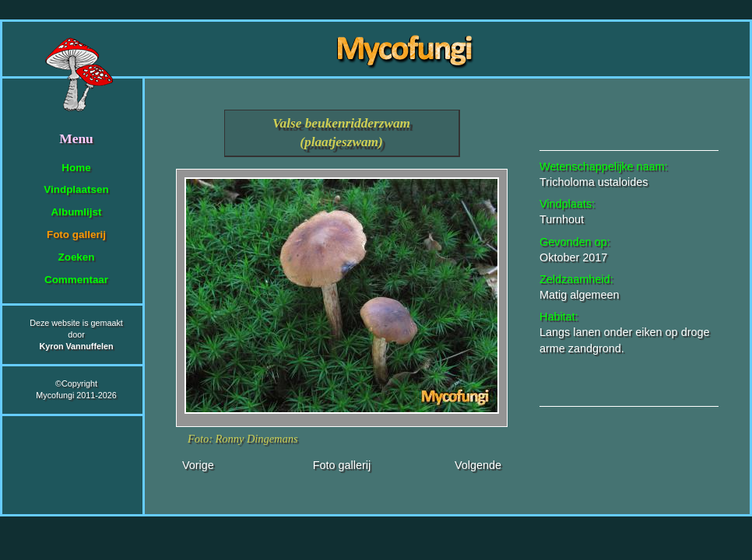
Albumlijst (77, 212)
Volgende (478, 465)
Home (76, 168)
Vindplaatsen (76, 189)
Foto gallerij (76, 234)
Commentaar (76, 280)
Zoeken (76, 257)
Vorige (198, 465)
